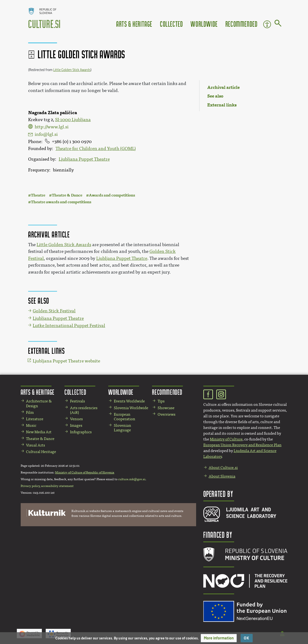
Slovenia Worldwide (131, 408)
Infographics (81, 432)
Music (31, 425)
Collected (171, 24)
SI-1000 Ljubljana (73, 120)
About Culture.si (223, 468)
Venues (76, 419)
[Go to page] (278, 24)
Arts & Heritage (134, 24)
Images (76, 425)
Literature (35, 419)
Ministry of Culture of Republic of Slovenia (85, 473)
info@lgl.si (46, 134)
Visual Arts (35, 445)
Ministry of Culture (226, 439)
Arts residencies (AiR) (84, 410)
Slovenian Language (122, 428)
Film (30, 412)
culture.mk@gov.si (132, 479)
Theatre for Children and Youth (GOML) (96, 149)
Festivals (77, 401)
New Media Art (39, 432)
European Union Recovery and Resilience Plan (242, 445)
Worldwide (204, 24)
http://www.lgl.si (52, 127)
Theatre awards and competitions (61, 202)
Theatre (38, 195)
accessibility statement (57, 486)
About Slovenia (222, 476)
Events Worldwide (129, 401)
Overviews (167, 414)
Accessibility (267, 24)
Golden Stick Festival (54, 311)
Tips (161, 401)
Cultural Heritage (41, 452)
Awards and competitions (112, 195)
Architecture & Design (39, 403)
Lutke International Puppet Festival (69, 326)
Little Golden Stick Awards (72, 70)
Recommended (242, 24)
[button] (219, 638)
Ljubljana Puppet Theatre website (66, 361)
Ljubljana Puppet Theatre (84, 159)
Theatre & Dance (67, 195)
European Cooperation (125, 417)
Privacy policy (30, 486)
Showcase (166, 408)
